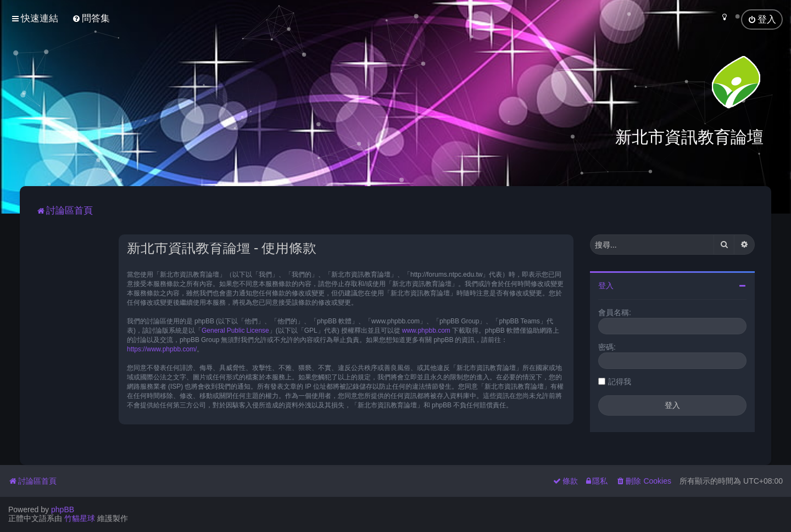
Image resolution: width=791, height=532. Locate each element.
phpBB (63, 509)
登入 (606, 285)
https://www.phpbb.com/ (162, 349)
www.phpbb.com (426, 331)
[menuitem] (91, 18)
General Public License (235, 331)
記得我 (620, 382)
